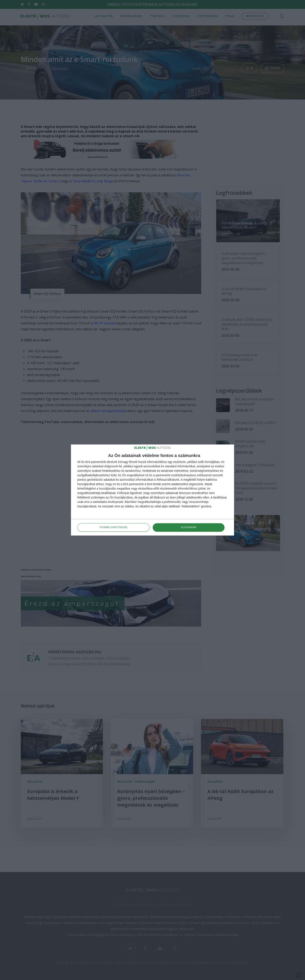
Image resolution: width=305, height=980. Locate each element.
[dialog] (152, 490)
